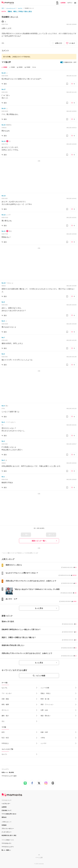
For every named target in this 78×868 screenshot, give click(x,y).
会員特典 (4, 807)
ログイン (70, 3)
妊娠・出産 (44, 732)
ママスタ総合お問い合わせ (9, 814)
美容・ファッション (47, 704)
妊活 (3, 732)
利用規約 (4, 825)
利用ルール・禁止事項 (8, 772)
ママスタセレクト (6, 843)
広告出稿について (6, 810)
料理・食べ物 (45, 699)
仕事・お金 (44, 710)
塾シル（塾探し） (6, 850)
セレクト (4, 754)
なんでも (4, 688)
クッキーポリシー (6, 832)
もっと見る (39, 608)
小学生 (43, 738)
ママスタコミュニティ (8, 847)
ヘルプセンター (6, 804)
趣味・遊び (5, 716)
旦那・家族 (5, 699)
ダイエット (5, 710)
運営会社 (4, 817)
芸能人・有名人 (46, 693)
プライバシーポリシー (8, 829)
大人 (3, 721)
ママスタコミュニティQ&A (9, 776)
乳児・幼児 (5, 738)
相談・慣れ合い (46, 716)
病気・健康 (5, 704)
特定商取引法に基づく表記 (9, 835)
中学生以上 (5, 743)
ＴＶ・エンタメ (7, 693)
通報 (3, 43)
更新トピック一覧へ (39, 541)
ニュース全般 (45, 688)
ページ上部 (39, 858)
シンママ (43, 743)
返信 (5, 84)
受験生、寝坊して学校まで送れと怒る (20, 11)
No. (4, 73)
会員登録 (63, 3)
